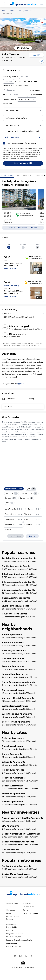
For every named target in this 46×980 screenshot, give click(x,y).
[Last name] (9, 81)
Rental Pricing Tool (14, 946)
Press (9, 913)
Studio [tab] (23, 246)
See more (23, 407)
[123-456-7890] (17, 95)
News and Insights (14, 937)
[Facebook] (20, 956)
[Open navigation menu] (42, 4)
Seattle (13, 11)
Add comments (23, 137)
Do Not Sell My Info (31, 913)
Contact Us (11, 910)
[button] (23, 34)
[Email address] (16, 90)
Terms (25, 910)
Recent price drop (12, 285)
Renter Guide (12, 927)
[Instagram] (31, 956)
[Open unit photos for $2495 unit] (36, 293)
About (9, 907)
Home (4, 11)
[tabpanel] (23, 277)
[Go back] (4, 3)
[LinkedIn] (15, 956)
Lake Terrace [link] (7, 14)
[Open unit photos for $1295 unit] (36, 268)
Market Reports (12, 943)
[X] (26, 956)
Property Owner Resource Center (19, 940)
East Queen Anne (26, 11)
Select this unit (11, 269)
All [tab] (9, 246)
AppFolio (20, 384)
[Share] (42, 61)
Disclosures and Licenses (13, 918)
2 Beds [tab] (37, 246)
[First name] (25, 77)
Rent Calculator (13, 930)
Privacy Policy (28, 907)
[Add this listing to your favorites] (42, 22)
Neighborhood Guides (15, 934)
